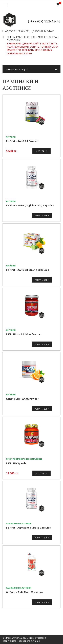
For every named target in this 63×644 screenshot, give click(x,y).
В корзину (41, 151)
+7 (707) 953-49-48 (45, 21)
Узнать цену (42, 215)
